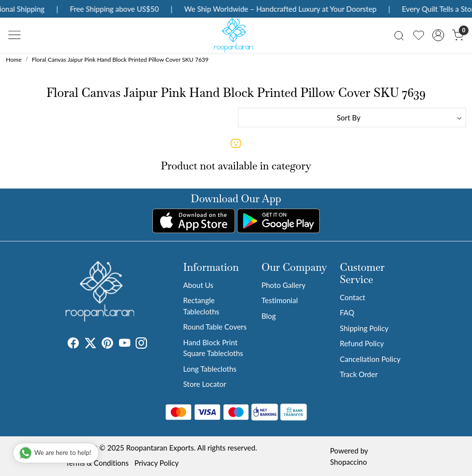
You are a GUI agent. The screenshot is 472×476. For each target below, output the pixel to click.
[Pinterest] (107, 344)
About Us (198, 285)
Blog (269, 316)
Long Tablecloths (210, 369)
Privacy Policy (157, 463)
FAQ (347, 312)
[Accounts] (438, 35)
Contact (353, 297)
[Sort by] (352, 118)
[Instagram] (141, 344)
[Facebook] (73, 344)
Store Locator (205, 384)
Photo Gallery (283, 285)
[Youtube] (125, 344)
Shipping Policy (364, 328)
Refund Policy (362, 343)
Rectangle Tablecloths (201, 306)
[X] (90, 344)
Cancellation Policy (370, 359)
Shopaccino (348, 462)
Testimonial (280, 300)
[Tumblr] (153, 344)
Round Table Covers (215, 327)
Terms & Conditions (97, 463)
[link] (399, 35)
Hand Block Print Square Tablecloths (213, 348)
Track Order (359, 374)
